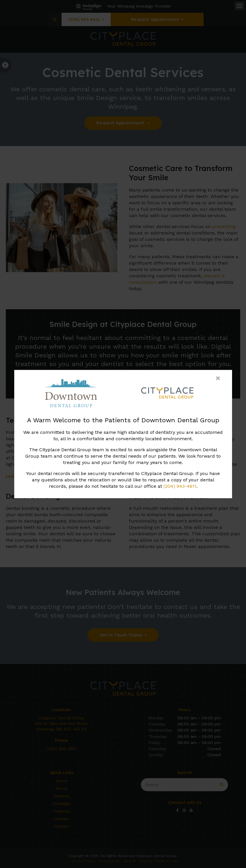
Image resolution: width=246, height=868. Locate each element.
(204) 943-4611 (180, 486)
